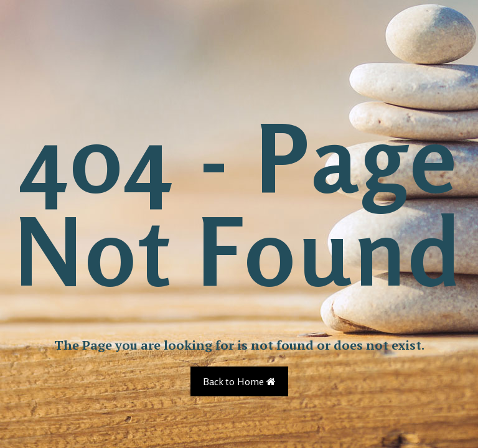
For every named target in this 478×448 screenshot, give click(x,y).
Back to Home (239, 381)
